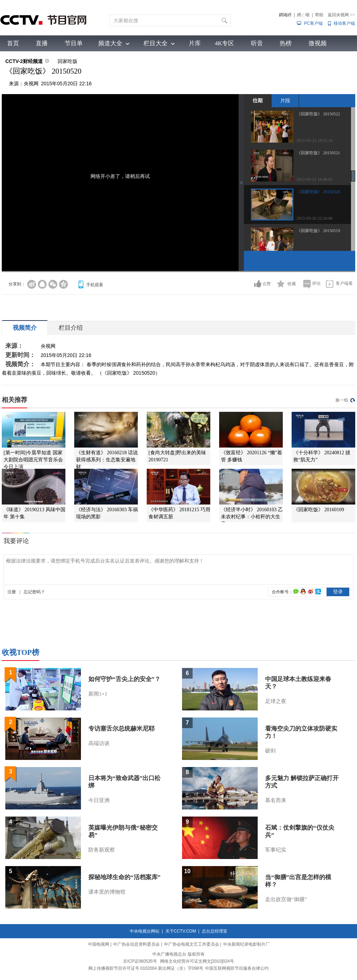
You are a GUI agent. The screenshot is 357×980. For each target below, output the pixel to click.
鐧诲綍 (285, 15)
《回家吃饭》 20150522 (318, 114)
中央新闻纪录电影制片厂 (246, 944)
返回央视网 (341, 15)
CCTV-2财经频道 (24, 61)
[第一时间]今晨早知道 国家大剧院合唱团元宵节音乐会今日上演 (33, 460)
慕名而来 (276, 800)
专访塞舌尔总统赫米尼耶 (121, 729)
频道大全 (110, 43)
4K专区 (225, 43)
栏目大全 (156, 43)
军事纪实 (276, 850)
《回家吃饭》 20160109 (319, 510)
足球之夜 (276, 701)
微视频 (318, 43)
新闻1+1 (98, 694)
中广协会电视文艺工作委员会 (192, 944)
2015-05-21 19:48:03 (315, 179)
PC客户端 (313, 23)
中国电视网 (99, 944)
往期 (258, 100)
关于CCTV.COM (181, 931)
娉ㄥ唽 (303, 15)
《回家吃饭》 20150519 (318, 231)
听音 (257, 43)
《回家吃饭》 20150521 (318, 153)
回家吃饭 (68, 61)
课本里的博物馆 (107, 892)
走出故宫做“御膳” (286, 899)
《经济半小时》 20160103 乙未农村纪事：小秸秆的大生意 (252, 517)
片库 (195, 43)
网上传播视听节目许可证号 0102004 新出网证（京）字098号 (146, 968)
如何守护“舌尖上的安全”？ (124, 679)
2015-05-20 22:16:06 (315, 218)
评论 (316, 283)
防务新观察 (102, 850)
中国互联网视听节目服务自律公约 (237, 968)
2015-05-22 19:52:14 (315, 140)
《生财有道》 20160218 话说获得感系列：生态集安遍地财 (107, 460)
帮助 (319, 15)
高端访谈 (99, 743)
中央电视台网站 (145, 931)
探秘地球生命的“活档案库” (124, 877)
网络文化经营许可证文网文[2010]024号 (197, 961)
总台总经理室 (215, 931)
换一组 (342, 400)
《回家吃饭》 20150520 (318, 192)
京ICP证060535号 (140, 961)
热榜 (286, 43)
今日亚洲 (99, 800)
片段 (285, 100)
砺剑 (270, 751)
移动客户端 (344, 23)
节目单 (74, 43)
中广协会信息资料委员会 (136, 944)
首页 (13, 43)
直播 (42, 43)
